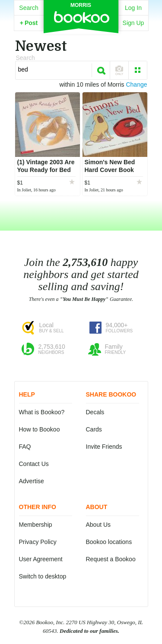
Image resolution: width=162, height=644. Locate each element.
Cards (94, 429)
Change (136, 84)
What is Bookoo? (42, 412)
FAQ (25, 447)
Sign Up (133, 23)
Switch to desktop (43, 576)
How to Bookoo (40, 429)
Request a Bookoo (111, 559)
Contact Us (34, 464)
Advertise (32, 481)
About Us (98, 525)
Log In (133, 8)
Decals (95, 412)
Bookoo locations (109, 542)
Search (29, 8)
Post (29, 23)
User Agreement (41, 559)
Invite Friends (104, 447)
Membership (36, 525)
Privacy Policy (38, 542)
